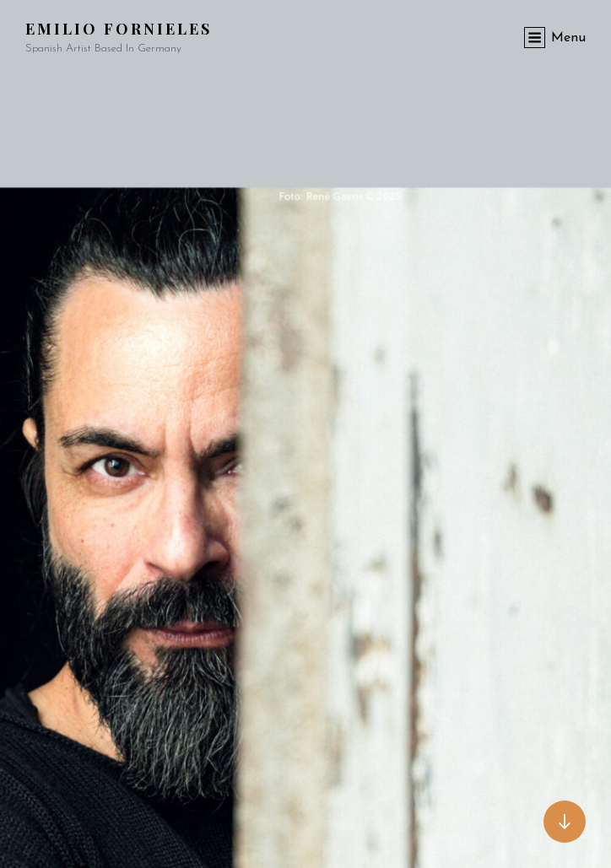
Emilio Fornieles (119, 29)
